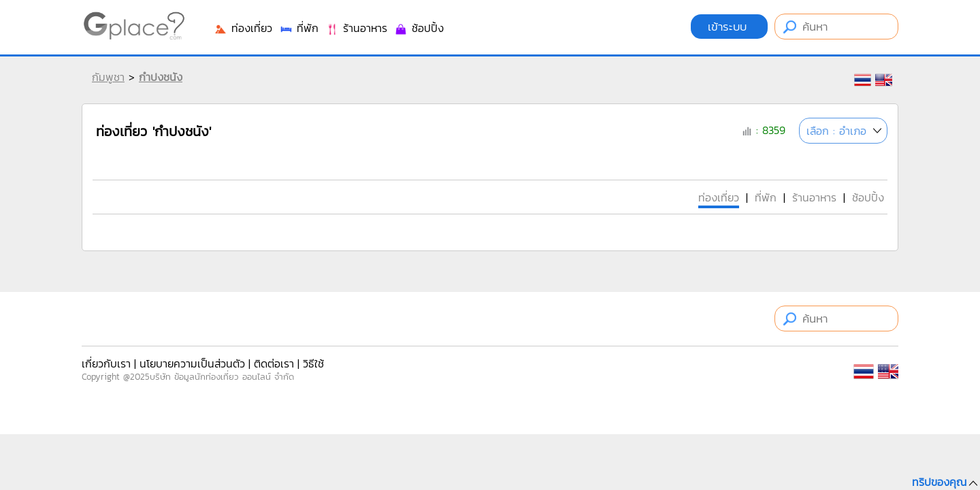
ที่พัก (299, 28)
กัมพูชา (108, 77)
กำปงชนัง (161, 77)
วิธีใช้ (313, 363)
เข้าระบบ (729, 27)
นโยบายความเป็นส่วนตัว (192, 363)
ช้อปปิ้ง (419, 28)
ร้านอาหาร (356, 28)
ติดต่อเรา (274, 363)
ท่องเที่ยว (243, 28)
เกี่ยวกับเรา (106, 363)
